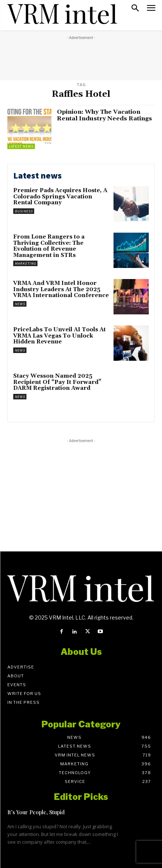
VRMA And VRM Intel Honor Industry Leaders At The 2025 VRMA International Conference (61, 289)
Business (24, 211)
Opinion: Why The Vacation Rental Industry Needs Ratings (105, 115)
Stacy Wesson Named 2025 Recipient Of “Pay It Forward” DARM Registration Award (57, 382)
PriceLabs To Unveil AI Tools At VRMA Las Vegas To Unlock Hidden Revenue (60, 336)
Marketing (25, 263)
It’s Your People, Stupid (36, 812)
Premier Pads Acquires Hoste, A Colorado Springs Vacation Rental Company (60, 197)
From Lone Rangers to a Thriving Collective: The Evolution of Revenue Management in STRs (49, 246)
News (20, 304)
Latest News (21, 146)
